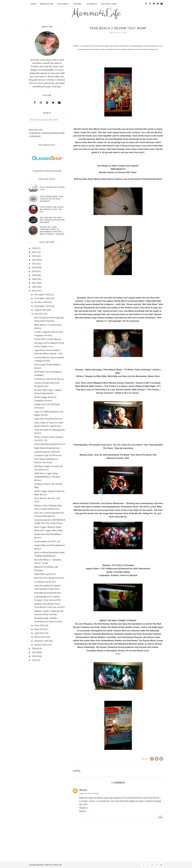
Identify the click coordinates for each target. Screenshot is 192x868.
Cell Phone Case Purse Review (49, 379)
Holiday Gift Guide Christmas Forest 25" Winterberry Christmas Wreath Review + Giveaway (52, 230)
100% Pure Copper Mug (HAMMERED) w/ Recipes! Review (47, 477)
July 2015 (39, 314)
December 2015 (42, 295)
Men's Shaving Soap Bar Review (50, 444)
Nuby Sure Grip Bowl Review (48, 419)
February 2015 (41, 641)
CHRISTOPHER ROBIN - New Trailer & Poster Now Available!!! (51, 199)
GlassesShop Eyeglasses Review (47, 171)
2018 (34, 279)
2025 (34, 252)
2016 (34, 287)
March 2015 (40, 637)
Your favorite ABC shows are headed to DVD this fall (52, 209)
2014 (34, 648)
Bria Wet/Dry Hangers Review (49, 578)
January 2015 (41, 645)
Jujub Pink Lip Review (45, 574)
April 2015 (39, 633)
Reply (160, 817)
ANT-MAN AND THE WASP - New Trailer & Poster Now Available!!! (52, 220)
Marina (83, 790)
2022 (34, 264)
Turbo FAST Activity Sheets (48, 339)
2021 (34, 267)
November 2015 (42, 298)
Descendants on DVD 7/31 (47, 541)
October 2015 (41, 302)
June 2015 (39, 625)
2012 (34, 656)
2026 (34, 248)
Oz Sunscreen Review (45, 582)
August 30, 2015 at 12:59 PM (89, 793)
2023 (34, 260)
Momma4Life (96, 13)
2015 (34, 291)
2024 (34, 256)
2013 (34, 652)
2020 (34, 271)
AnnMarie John (57, 865)
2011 (34, 660)
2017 (34, 283)
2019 (34, 275)
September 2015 (42, 306)
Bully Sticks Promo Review (47, 448)
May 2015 (39, 629)
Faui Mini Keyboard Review (48, 593)
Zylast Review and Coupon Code (52, 188)
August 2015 (40, 310)
